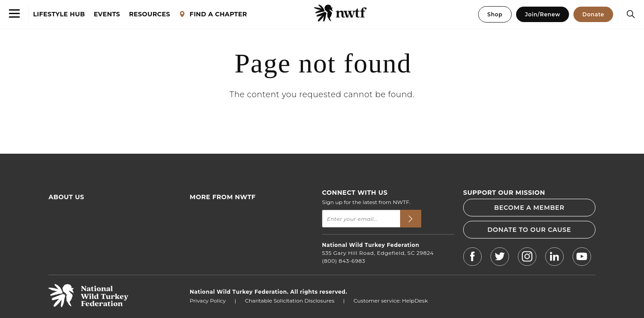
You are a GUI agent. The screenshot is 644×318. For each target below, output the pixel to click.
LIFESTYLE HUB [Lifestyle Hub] (59, 14)
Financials (62, 233)
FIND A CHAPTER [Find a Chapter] (213, 14)
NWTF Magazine (212, 243)
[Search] (629, 14)
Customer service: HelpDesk (391, 301)
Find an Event (208, 214)
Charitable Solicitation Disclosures (290, 301)
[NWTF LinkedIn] (554, 258)
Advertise (61, 243)
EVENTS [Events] (107, 14)
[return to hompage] (88, 305)
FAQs (56, 224)
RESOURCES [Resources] (149, 14)
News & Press (207, 233)
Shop (495, 14)
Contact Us (63, 253)
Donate (593, 14)
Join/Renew (543, 14)
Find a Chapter (209, 224)
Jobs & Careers (209, 253)
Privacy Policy (208, 301)
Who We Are (65, 214)
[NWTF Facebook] (472, 258)
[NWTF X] (500, 258)
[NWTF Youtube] (582, 258)
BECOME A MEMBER (529, 208)
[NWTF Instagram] (527, 258)
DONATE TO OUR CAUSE (529, 230)
